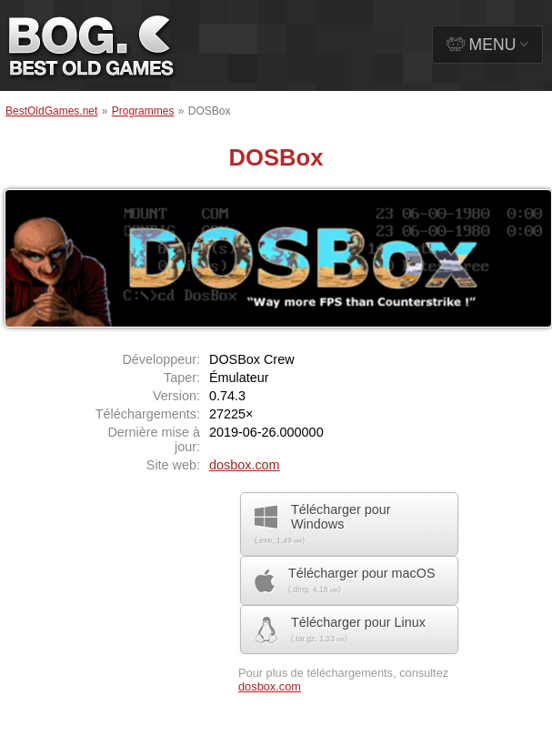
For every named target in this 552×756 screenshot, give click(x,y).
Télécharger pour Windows (323, 524)
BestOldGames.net (51, 111)
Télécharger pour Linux (340, 630)
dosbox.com (245, 465)
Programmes (143, 111)
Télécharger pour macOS (345, 580)
